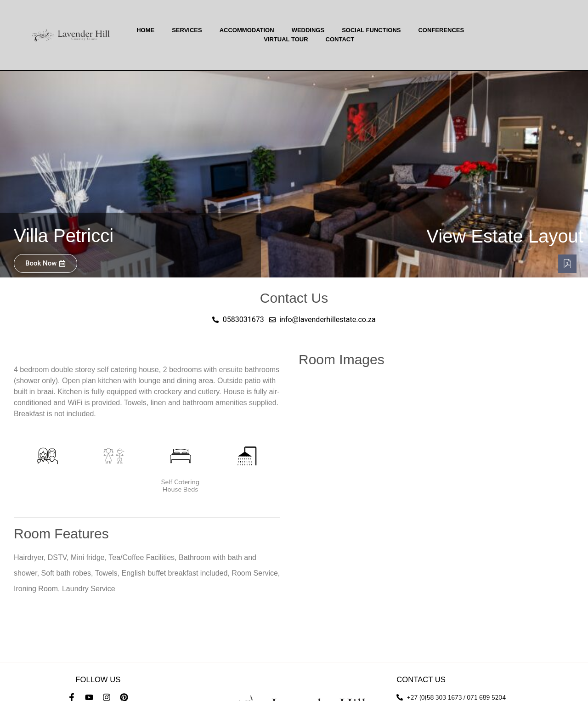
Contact (340, 39)
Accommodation (247, 30)
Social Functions (371, 30)
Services (187, 30)
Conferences (441, 30)
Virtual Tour (286, 39)
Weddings (308, 30)
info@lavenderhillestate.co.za (98, 686)
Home (145, 30)
